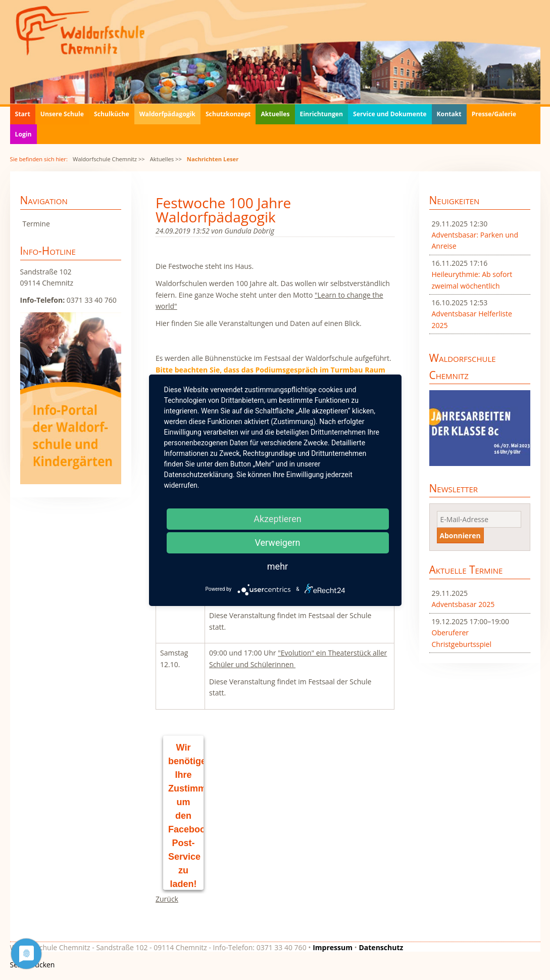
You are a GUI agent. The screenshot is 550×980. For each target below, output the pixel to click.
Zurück (167, 899)
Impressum (333, 947)
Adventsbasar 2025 (463, 604)
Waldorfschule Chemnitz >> (109, 159)
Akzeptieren (278, 519)
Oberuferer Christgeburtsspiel (462, 638)
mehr (278, 566)
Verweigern (277, 543)
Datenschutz (381, 947)
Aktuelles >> (166, 159)
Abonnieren (460, 535)
